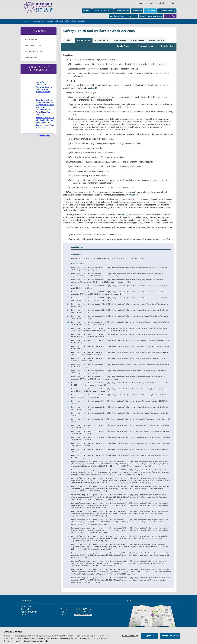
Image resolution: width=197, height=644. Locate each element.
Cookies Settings (130, 636)
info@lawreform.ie (83, 615)
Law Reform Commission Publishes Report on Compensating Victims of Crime (44, 87)
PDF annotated (138, 40)
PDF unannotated (157, 40)
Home (140, 3)
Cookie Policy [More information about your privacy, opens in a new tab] (43, 641)
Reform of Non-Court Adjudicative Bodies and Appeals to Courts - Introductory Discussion (45, 123)
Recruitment (137, 11)
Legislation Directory (167, 11)
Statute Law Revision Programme (123, 16)
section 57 (92, 88)
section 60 (133, 195)
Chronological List (34, 51)
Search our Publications (103, 11)
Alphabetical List (33, 45)
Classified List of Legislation (151, 16)
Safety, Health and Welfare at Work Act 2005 (66, 21)
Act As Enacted (102, 40)
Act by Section (84, 40)
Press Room (149, 3)
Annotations (31, 57)
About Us (87, 11)
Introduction (31, 39)
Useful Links (160, 3)
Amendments (120, 40)
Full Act (69, 40)
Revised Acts (170, 16)
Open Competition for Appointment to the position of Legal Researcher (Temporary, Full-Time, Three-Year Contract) (45, 107)
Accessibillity (172, 3)
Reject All (149, 636)
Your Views (150, 11)
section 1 (122, 215)
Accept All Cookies (170, 636)
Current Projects (122, 11)
